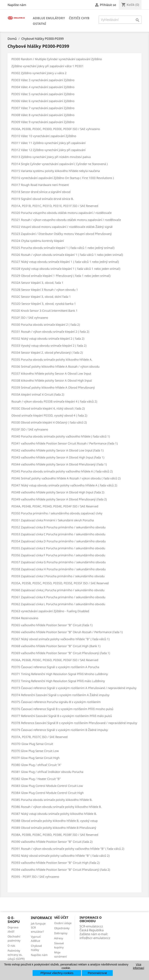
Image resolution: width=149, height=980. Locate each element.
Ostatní (39, 24)
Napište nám (17, 5)
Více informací (139, 966)
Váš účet (61, 918)
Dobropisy (61, 933)
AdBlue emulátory (49, 18)
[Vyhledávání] (120, 20)
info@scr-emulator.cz (95, 938)
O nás (11, 946)
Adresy (59, 938)
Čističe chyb (79, 18)
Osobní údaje (63, 923)
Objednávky (62, 928)
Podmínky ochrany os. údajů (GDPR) (16, 955)
